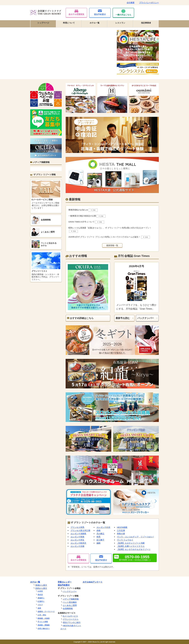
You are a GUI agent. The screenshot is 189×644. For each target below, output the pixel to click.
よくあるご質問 (70, 605)
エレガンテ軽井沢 (78, 543)
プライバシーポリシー (149, 3)
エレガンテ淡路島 (78, 534)
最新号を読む (123, 318)
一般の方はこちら (123, 12)
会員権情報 (68, 608)
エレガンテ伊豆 (77, 540)
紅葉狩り (41, 601)
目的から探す (41, 588)
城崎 (98, 543)
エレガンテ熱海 (77, 537)
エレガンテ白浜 (103, 527)
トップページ (43, 23)
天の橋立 (100, 534)
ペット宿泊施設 (70, 602)
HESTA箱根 (122, 527)
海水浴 (40, 595)
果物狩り (41, 598)
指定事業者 (146, 23)
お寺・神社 (42, 615)
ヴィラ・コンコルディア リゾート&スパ (135, 537)
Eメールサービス (70, 616)
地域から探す (41, 585)
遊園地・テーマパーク (46, 611)
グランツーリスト (71, 619)
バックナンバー (146, 318)
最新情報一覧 (112, 245)
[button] (69, 501)
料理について (69, 23)
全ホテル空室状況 (76, 12)
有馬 (98, 537)
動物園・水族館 (44, 618)
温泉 (39, 608)
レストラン (120, 23)
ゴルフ (40, 605)
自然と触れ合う (44, 628)
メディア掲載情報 (71, 599)
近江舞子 (100, 540)
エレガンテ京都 (77, 546)
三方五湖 (121, 530)
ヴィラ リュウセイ (125, 540)
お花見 (40, 591)
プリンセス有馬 (77, 527)
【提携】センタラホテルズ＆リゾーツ (134, 549)
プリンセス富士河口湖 (80, 530)
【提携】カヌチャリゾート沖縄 (131, 543)
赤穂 (98, 530)
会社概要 (131, 3)
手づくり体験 (43, 622)
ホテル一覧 (95, 23)
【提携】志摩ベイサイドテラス (131, 546)
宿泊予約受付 (100, 12)
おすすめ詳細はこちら (80, 318)
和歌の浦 (121, 534)
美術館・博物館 (44, 625)
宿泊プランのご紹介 (72, 622)
